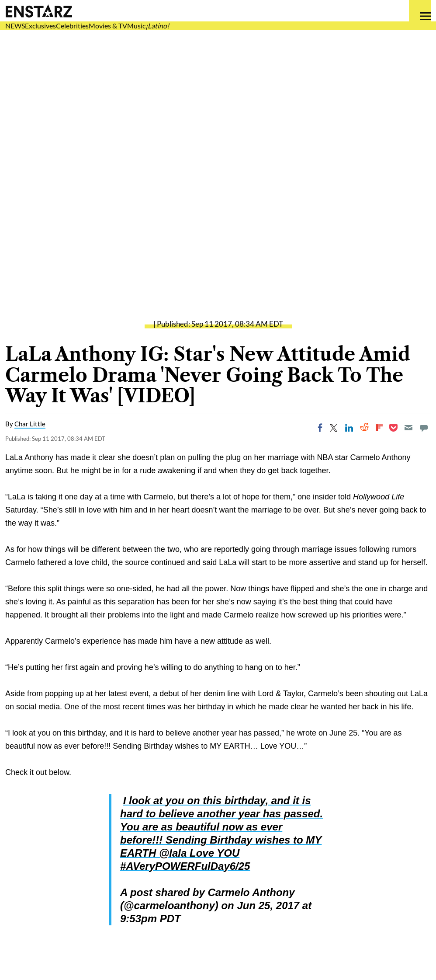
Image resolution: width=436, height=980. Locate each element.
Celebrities (72, 26)
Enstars (39, 11)
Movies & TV (108, 26)
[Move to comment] (424, 428)
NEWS (15, 26)
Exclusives (40, 26)
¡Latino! (157, 26)
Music (136, 26)
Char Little (30, 424)
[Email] (408, 428)
